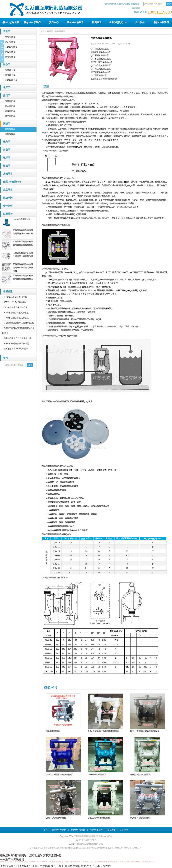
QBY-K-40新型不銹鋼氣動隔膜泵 (145, 731)
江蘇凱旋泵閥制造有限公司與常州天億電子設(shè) (23, 268)
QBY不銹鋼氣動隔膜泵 (101, 59)
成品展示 (8, 190)
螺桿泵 (7, 158)
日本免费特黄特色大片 (75, 866)
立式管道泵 (10, 37)
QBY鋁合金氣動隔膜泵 (101, 65)
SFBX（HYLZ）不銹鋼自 (15, 302)
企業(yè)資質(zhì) (118, 22)
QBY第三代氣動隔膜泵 (101, 69)
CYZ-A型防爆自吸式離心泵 (15, 307)
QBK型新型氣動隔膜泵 (101, 52)
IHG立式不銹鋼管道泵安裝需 (16, 344)
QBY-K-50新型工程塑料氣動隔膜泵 (103, 731)
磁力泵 (7, 142)
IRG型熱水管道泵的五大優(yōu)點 (19, 323)
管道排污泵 (10, 101)
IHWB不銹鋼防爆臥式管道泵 (16, 313)
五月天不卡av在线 (100, 866)
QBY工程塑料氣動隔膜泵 (102, 62)
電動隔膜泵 (10, 134)
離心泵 (7, 65)
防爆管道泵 (10, 52)
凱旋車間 (8, 198)
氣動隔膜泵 (10, 129)
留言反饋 (136, 8)
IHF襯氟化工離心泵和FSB (15, 297)
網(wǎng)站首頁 (112, 4)
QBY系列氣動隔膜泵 (100, 55)
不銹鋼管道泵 (11, 47)
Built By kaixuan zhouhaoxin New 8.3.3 (86, 844)
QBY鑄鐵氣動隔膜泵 (100, 49)
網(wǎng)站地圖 (78, 830)
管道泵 (7, 31)
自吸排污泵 (10, 111)
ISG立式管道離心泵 (22, 219)
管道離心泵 (10, 70)
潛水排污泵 (10, 106)
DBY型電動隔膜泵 (99, 75)
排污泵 (7, 96)
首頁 (42, 31)
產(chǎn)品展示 (75, 22)
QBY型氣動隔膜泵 (69, 93)
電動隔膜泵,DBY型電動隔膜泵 (104, 79)
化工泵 (7, 88)
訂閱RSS (125, 830)
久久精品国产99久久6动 (14, 866)
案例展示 (97, 22)
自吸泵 (7, 150)
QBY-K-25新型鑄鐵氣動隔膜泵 (59, 775)
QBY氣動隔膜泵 (49, 336)
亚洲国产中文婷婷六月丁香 (45, 866)
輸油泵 (7, 166)
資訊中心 (54, 22)
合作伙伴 (140, 22)
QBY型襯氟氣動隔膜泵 (101, 72)
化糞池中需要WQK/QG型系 (16, 349)
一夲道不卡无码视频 (12, 860)
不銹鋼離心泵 (11, 80)
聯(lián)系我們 (161, 22)
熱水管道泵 (10, 42)
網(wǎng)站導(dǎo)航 (130, 4)
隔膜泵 (7, 124)
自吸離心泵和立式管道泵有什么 (17, 338)
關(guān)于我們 (32, 22)
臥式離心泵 (10, 75)
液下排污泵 (10, 116)
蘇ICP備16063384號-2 (86, 840)
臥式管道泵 (10, 57)
